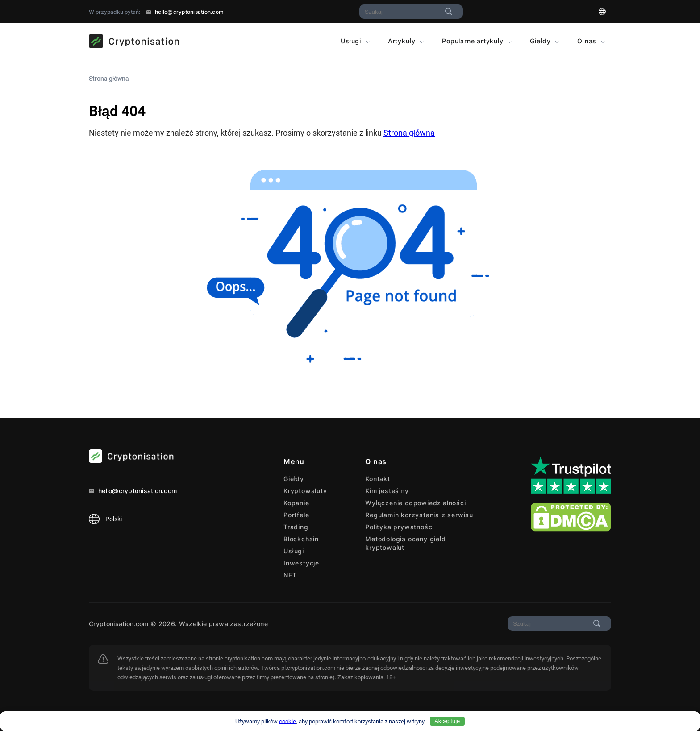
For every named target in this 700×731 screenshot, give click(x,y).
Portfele (296, 515)
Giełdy (545, 41)
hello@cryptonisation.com (185, 12)
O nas (591, 41)
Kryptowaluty (305, 491)
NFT (290, 575)
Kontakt (378, 479)
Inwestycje (301, 563)
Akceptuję (447, 721)
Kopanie (296, 503)
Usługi (355, 41)
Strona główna (409, 133)
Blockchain (301, 539)
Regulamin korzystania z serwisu (419, 515)
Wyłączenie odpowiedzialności (415, 503)
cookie (287, 721)
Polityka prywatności (400, 527)
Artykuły (406, 41)
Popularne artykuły (477, 41)
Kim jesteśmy (387, 491)
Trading (296, 527)
